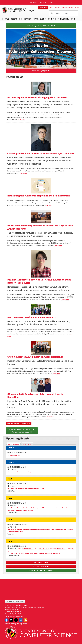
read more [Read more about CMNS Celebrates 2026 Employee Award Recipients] (56, 373)
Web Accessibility (10, 624)
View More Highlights (41, 71)
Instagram (16, 620)
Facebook (6, 620)
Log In (77, 8)
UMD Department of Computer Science (19, 10)
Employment (43, 8)
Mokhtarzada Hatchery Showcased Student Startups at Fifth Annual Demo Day (40, 227)
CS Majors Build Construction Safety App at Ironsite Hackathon (35, 395)
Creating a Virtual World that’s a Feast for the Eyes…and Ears (41, 154)
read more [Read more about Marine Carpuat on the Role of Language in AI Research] (22, 119)
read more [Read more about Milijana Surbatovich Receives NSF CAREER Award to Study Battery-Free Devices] (65, 299)
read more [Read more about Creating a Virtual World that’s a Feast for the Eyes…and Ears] (24, 173)
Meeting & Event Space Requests (41, 570)
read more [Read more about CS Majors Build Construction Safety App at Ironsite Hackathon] (51, 417)
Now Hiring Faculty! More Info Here (41, 25)
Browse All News (13, 423)
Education (26, 19)
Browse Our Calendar (41, 562)
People (6, 19)
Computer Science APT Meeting (19, 472)
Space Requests (68, 8)
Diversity (65, 19)
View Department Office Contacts (15, 601)
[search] (63, 13)
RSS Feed (26, 423)
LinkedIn (21, 620)
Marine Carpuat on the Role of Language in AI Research (37, 98)
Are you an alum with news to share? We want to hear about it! (22, 431)
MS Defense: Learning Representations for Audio (26, 489)
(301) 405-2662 (18, 616)
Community (53, 19)
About (51, 8)
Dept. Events (14, 444)
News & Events (40, 19)
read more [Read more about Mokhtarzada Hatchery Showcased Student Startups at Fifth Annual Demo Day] (58, 245)
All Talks (28, 444)
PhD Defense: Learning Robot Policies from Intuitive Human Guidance (34, 553)
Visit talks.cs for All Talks (41, 566)
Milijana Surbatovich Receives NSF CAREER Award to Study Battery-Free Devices (39, 281)
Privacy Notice (22, 624)
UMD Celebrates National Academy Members (31, 317)
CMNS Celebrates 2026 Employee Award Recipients (35, 357)
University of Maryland (41, 2)
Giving (74, 19)
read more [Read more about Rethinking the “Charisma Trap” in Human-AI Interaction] (48, 205)
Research (15, 19)
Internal (58, 8)
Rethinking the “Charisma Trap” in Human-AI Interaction (39, 196)
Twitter (11, 620)
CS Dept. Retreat (14, 455)
